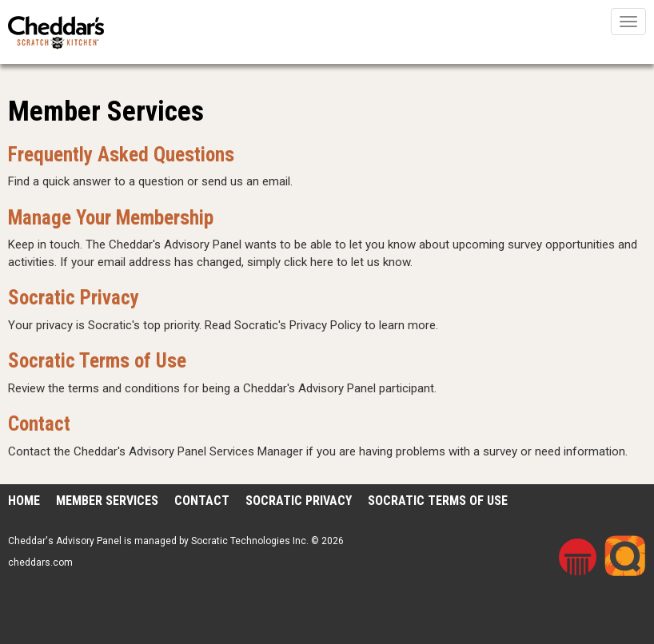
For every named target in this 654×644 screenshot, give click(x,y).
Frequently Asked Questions (121, 155)
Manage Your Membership (111, 218)
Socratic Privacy (74, 298)
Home (24, 501)
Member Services (107, 501)
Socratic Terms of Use (97, 361)
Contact (39, 424)
